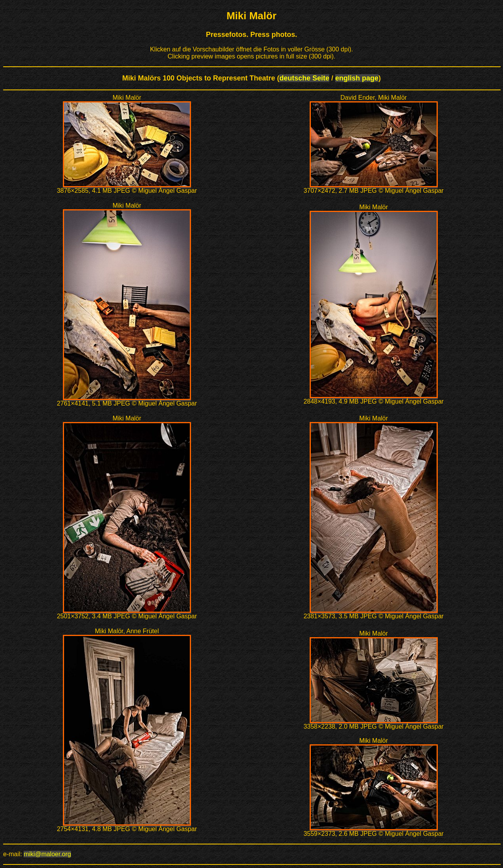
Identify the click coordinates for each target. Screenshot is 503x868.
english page (357, 78)
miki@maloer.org (47, 854)
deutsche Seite (304, 78)
